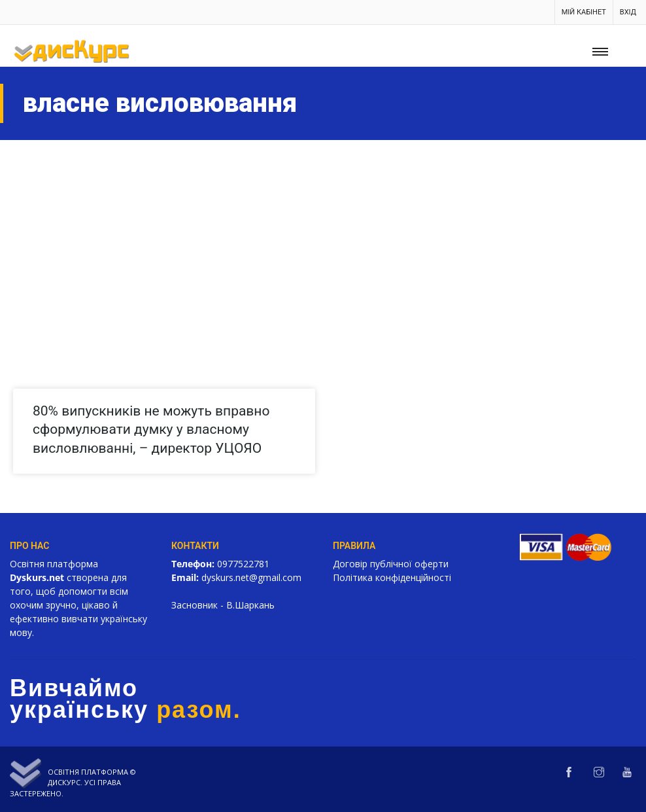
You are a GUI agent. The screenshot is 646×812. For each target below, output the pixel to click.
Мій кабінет (584, 12)
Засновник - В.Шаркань (223, 605)
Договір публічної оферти (391, 564)
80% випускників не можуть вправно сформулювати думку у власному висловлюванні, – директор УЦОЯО (151, 430)
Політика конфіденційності (392, 577)
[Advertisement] (323, 238)
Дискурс (64, 782)
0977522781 (243, 564)
